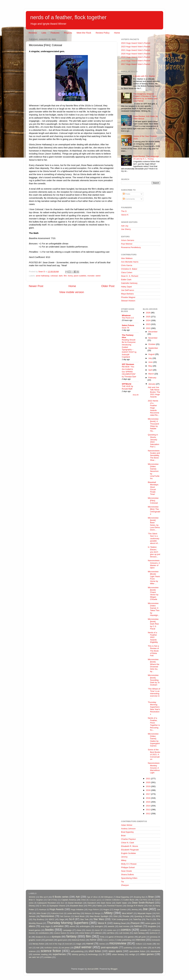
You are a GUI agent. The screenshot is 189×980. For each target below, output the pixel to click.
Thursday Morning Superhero (68, 923)
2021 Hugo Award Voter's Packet (136, 50)
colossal (54, 276)
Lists (44, 33)
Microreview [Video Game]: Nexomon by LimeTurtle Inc (154, 471)
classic (88, 930)
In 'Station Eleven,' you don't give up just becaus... (154, 552)
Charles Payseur (128, 839)
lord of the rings (55, 944)
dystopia (56, 937)
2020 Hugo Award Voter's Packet (136, 54)
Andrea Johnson (128, 829)
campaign (67, 930)
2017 (148, 794)
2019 (148, 786)
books (49, 930)
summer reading (40, 954)
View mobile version (72, 292)
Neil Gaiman (65, 916)
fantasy (71, 936)
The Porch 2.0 (128, 318)
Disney (32, 906)
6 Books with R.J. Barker (144, 76)
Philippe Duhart (128, 867)
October (152, 344)
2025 (148, 317)
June (151, 362)
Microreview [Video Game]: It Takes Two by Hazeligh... (154, 609)
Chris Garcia (127, 265)
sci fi (154, 948)
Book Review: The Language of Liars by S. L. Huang (146, 157)
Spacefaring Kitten (129, 878)
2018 (148, 790)
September (153, 348)
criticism (98, 933)
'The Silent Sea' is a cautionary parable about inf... (154, 538)
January (152, 384)
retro (145, 948)
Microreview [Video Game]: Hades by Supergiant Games (154, 740)
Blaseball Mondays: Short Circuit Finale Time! (153, 488)
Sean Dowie (126, 871)
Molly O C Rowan (129, 864)
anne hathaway (43, 276)
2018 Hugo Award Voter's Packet (136, 61)
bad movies (124, 926)
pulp (138, 948)
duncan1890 (93, 969)
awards (111, 926)
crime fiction (84, 933)
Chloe (83, 900)
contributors (44, 933)
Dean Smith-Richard (143, 903)
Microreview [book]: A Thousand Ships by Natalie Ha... (153, 425)
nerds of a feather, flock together (68, 17)
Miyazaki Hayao (145, 913)
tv (104, 954)
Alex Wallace (127, 258)
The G (124, 211)
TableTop (137, 919)
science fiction (51, 951)
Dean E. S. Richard (130, 276)
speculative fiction (137, 951)
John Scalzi (41, 913)
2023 (148, 324)
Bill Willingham (107, 897)
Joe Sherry (126, 229)
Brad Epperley (127, 832)
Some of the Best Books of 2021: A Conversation (154, 754)
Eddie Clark (126, 280)
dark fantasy (139, 933)
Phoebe (126, 916)
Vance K (125, 215)
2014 (148, 806)
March (151, 374)
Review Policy (103, 33)
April (151, 370)
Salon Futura (128, 325)
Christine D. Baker (129, 269)
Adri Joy (125, 226)
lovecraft (68, 944)
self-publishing (77, 951)
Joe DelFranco (128, 290)
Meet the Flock (84, 33)
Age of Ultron (92, 897)
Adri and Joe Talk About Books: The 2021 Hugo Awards (154, 392)
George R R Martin (135, 906)
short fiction (95, 951)
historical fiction (78, 940)
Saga (62, 919)
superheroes (59, 954)
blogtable (152, 926)
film (65, 276)
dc (30, 937)
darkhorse (153, 933)
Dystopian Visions (57, 906)
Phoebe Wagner (128, 297)
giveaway (154, 937)
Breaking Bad (139, 897)
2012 (148, 814)
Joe (145, 909)
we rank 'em (34, 957)
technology (93, 954)
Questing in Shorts (143, 916)
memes (102, 944)
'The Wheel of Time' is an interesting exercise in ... (154, 694)
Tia (122, 882)
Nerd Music (80, 916)
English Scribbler (129, 853)
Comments (129, 199)
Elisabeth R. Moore (130, 846)
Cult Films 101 (145, 900)
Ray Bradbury (39, 919)
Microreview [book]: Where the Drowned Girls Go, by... (153, 665)
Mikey (124, 860)
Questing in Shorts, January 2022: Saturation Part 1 (153, 441)
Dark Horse (106, 903)
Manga (97, 913)
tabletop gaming (78, 954)
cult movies (124, 933)
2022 (148, 328)
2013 (148, 810)
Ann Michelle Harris (130, 262)
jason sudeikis (80, 276)
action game (151, 923)
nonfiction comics (51, 948)
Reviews (33, 33)
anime (72, 926)
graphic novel (35, 940)
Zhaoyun (125, 885)
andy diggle (45, 926)
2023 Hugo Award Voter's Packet (136, 47)
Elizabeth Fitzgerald (130, 850)
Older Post (108, 286)
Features (55, 33)
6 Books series (61, 897)
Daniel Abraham (75, 903)
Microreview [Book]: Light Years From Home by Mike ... (154, 578)
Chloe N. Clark (128, 843)
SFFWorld (127, 384)
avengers (99, 926)
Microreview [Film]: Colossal (153, 500)
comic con (112, 930)
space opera (115, 951)
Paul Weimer (127, 244)
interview (140, 940)
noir (38, 948)
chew (79, 930)
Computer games (95, 900)
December (153, 332)
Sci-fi (72, 919)
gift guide (142, 937)
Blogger (114, 969)
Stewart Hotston (128, 301)
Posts (127, 194)
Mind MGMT (127, 913)
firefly (102, 937)
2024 (148, 320)
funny (70, 276)
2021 (148, 779)
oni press (65, 948)
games (131, 937)
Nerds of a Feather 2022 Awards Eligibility (153, 637)
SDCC (52, 919)
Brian (123, 836)
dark (61, 276)
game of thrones (116, 937)
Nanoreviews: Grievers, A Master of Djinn (154, 564)
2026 (148, 313)
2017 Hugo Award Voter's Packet (136, 64)
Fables (99, 906)
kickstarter (156, 940)
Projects (68, 33)
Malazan (88, 913)
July (150, 358)
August (152, 354)
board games (35, 930)
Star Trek (84, 919)
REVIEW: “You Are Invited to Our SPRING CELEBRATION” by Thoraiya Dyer (129, 372)
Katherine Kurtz (57, 913)
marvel (90, 944)
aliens (32, 926)
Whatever (126, 315)
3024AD (32, 897)
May (151, 366)
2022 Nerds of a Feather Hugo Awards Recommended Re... (153, 408)
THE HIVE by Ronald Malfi (127, 388)
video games (147, 954)
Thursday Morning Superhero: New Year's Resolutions (154, 708)
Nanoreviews (47, 916)
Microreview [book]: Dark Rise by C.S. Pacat (153, 624)
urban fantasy (118, 954)
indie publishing (124, 940)
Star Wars (99, 919)
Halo (150, 906)
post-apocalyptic (110, 947)
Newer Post (36, 286)
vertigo (132, 954)
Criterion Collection (112, 900)
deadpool (39, 937)
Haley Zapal (126, 287)
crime (72, 933)
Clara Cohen (127, 272)
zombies (48, 957)
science (32, 951)
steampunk (155, 951)
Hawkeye (43, 910)
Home (117, 33)
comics (126, 930)
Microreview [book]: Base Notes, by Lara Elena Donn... (154, 524)
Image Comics (120, 910)
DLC (63, 903)
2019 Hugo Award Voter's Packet (136, 57)
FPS (90, 906)
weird (98, 276)
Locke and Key (73, 913)
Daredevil (92, 903)
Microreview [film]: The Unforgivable (154, 510)
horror (93, 940)
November (153, 338)
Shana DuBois (127, 875)
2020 (148, 782)
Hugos (106, 910)
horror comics (109, 940)
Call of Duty (52, 900)
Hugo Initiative (77, 910)
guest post (62, 940)
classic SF (99, 930)
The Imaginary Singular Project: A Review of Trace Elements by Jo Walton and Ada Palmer (145, 97)
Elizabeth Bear (76, 906)
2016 (148, 798)
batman (138, 926)
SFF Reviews (128, 364)
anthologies (85, 926)
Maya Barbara (127, 294)
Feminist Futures (115, 906)
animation (59, 926)
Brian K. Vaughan (36, 900)
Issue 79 (125, 328)
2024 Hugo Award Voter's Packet (136, 43)
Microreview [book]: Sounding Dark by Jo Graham (154, 680)
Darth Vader (122, 903)
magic (79, 944)
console (143, 930)
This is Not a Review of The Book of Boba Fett (153, 651)
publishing (128, 948)
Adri (78, 897)
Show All (136, 395)
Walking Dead (120, 923)
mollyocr (139, 944)
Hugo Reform (94, 910)
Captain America (69, 900)
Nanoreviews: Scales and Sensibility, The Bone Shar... (154, 455)
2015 (148, 802)
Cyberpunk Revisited (47, 903)
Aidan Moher (127, 825)
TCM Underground (120, 919)
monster (91, 276)
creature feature (60, 933)
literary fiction (38, 944)
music (149, 944)
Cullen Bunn (129, 900)
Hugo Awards (57, 909)
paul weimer (83, 947)
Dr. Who (43, 906)
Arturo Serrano (128, 240)
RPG (158, 916)
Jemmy (124, 857)
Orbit (115, 916)
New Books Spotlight (99, 916)
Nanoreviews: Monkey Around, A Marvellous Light (154, 768)
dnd (48, 937)
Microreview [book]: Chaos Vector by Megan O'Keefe (153, 593)
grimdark (49, 940)
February (152, 378)
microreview (118, 943)
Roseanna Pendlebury (131, 247)
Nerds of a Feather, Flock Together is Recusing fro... (154, 724)
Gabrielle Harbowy (129, 283)
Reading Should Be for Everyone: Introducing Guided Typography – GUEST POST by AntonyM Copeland (129, 348)
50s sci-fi (44, 897)
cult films (111, 933)
